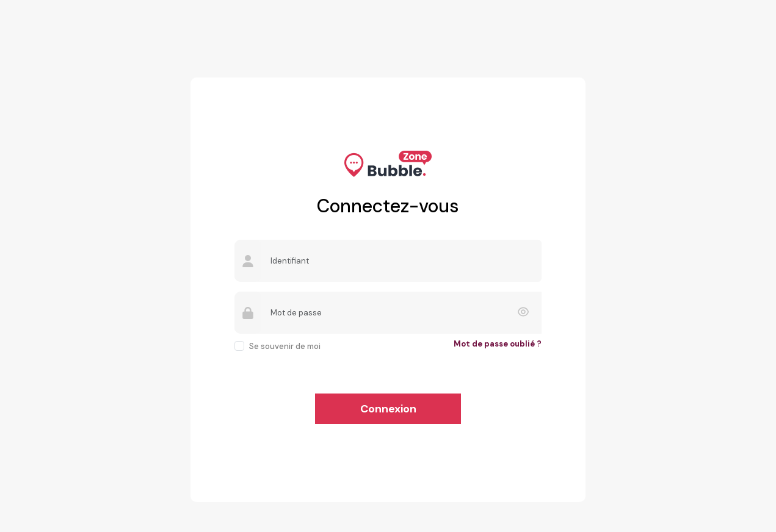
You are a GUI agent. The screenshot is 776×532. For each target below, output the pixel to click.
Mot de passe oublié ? (498, 344)
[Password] (401, 313)
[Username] (401, 261)
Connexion (388, 409)
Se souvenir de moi (285, 346)
